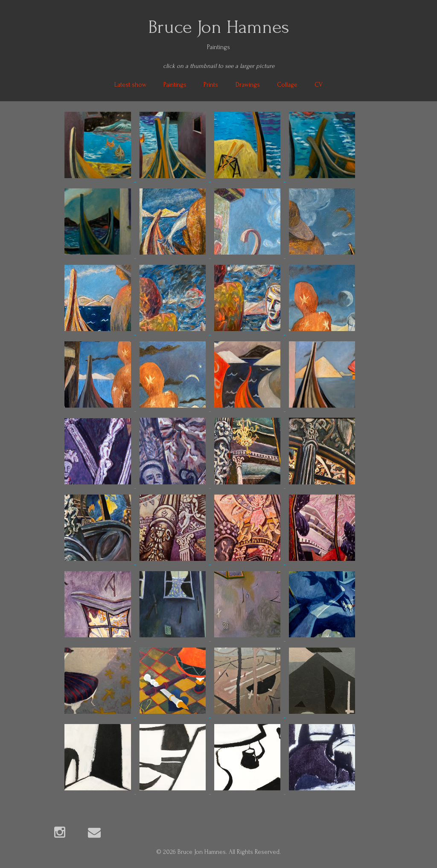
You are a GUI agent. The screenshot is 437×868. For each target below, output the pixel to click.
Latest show (130, 85)
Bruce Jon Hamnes (219, 27)
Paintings (175, 85)
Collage (287, 85)
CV (319, 85)
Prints (211, 85)
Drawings (248, 85)
